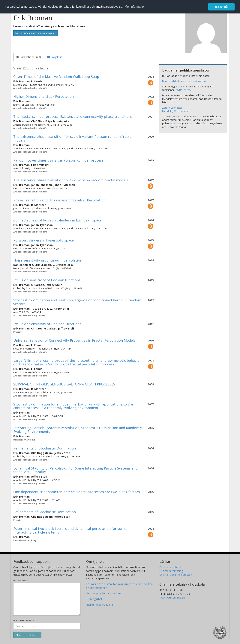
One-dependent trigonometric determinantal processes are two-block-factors (77, 492)
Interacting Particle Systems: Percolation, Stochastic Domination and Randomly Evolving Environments (78, 430)
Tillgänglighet (94, 599)
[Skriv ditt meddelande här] (47, 599)
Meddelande (20, 580)
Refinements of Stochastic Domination (45, 448)
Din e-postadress (24, 620)
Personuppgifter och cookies (104, 593)
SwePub (177, 116)
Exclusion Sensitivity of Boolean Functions (47, 324)
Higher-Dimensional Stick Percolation (43, 96)
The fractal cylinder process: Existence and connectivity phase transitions (73, 116)
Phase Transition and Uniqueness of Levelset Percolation (59, 200)
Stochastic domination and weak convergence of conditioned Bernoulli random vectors (77, 302)
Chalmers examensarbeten (176, 575)
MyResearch (183, 90)
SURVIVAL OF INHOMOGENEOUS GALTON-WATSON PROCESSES (64, 384)
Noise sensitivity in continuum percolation (48, 260)
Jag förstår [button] (221, 7)
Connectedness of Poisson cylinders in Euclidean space (57, 220)
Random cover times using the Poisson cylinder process (58, 160)
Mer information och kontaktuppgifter (35, 33)
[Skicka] (27, 635)
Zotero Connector (172, 108)
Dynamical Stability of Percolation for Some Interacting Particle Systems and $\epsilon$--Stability (75, 470)
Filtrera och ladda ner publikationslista (184, 81)
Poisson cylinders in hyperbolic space (43, 240)
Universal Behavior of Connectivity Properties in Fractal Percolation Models (74, 340)
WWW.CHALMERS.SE (172, 597)
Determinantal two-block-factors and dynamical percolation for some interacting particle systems (70, 530)
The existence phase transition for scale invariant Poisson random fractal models (73, 138)
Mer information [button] (135, 7)
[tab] (29, 57)
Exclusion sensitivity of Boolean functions (47, 280)
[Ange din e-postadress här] (47, 626)
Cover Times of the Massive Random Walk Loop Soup (56, 77)
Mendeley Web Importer (176, 111)
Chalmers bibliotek (171, 567)
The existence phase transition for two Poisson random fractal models (71, 180)
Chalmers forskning (171, 571)
